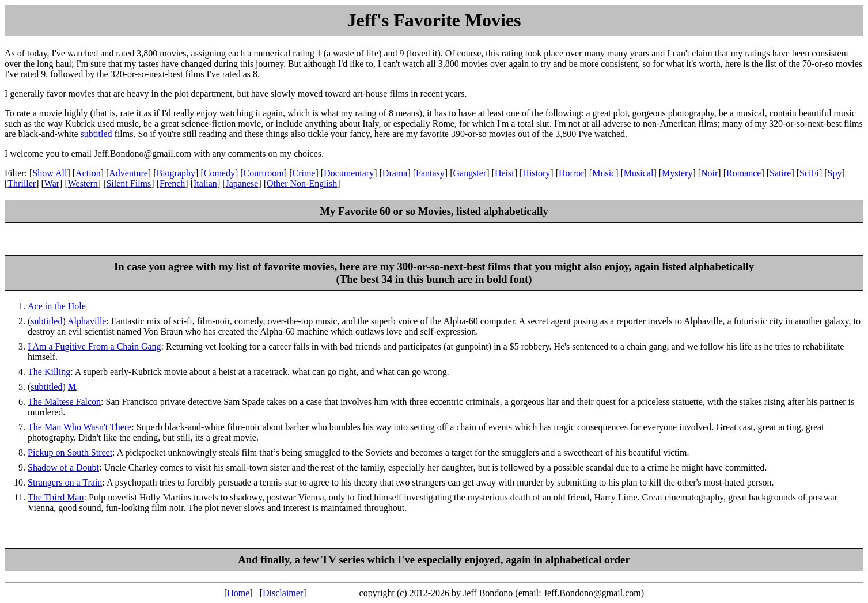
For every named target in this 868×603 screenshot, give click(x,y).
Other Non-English (302, 183)
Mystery (677, 173)
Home (238, 593)
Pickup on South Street (70, 452)
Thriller (22, 183)
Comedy (219, 173)
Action (88, 173)
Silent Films (128, 183)
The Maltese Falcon (64, 402)
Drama (395, 173)
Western (83, 183)
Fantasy (430, 173)
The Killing (49, 372)
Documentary (349, 173)
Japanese (242, 183)
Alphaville (87, 321)
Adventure (128, 173)
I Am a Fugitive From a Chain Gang (94, 346)
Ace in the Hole (57, 306)
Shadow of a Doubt (63, 467)
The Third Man (56, 497)
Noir (709, 173)
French (172, 183)
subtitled (96, 134)
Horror (571, 173)
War (52, 183)
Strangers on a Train (65, 482)
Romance (744, 173)
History (536, 173)
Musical (639, 173)
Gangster (469, 173)
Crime (304, 173)
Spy (835, 173)
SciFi (809, 173)
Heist (505, 173)
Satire (780, 173)
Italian (205, 183)
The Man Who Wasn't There (79, 427)
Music (604, 173)
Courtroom (264, 173)
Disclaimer (283, 593)
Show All (50, 173)
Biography (176, 173)
